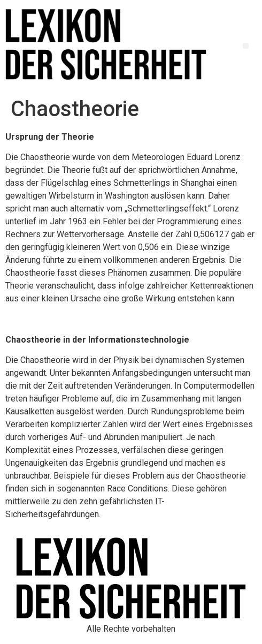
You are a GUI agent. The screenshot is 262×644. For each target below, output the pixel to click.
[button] (246, 46)
